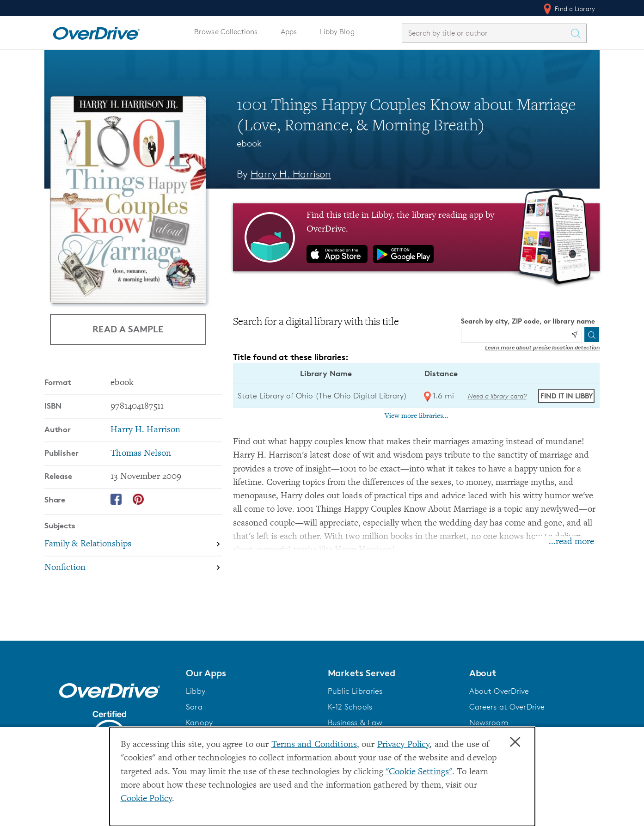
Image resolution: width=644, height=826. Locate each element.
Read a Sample (128, 329)
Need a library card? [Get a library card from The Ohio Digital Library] (497, 396)
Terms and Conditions (314, 745)
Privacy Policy (404, 745)
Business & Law (355, 722)
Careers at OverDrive (507, 707)
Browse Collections (226, 32)
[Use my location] (574, 335)
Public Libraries (355, 691)
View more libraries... (417, 416)
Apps (289, 32)
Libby (196, 691)
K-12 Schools (350, 707)
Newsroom (489, 722)
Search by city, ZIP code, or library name (528, 321)
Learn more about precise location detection (542, 347)
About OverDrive (499, 691)
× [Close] (515, 742)
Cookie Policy (147, 799)
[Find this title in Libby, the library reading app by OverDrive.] (416, 237)
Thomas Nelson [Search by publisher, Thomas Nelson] (141, 454)
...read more (571, 542)
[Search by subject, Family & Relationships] (133, 545)
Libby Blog (337, 32)
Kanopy (199, 722)
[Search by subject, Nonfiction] (133, 568)
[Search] (592, 335)
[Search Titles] (578, 33)
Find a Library (568, 9)
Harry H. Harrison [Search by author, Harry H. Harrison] (291, 174)
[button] (251, 673)
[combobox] (486, 33)
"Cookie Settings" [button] (419, 772)
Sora (194, 707)
